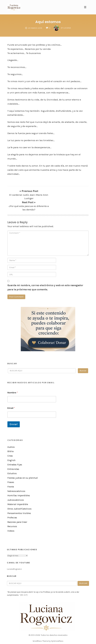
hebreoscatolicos (16, 480)
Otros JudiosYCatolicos (19, 497)
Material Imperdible (18, 493)
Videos (11, 519)
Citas (10, 444)
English (11, 449)
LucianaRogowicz (14, 557)
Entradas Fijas (15, 453)
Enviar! (14, 413)
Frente (11, 475)
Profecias (12, 506)
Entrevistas (13, 458)
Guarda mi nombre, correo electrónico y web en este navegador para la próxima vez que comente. (45, 276)
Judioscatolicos (16, 488)
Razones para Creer (17, 511)
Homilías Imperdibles (19, 484)
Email (11, 396)
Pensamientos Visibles (19, 502)
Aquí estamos (48, 22)
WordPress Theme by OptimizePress (48, 629)
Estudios (12, 462)
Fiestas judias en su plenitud (23, 466)
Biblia (10, 440)
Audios (11, 435)
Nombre (13, 381)
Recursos (12, 515)
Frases (11, 471)
